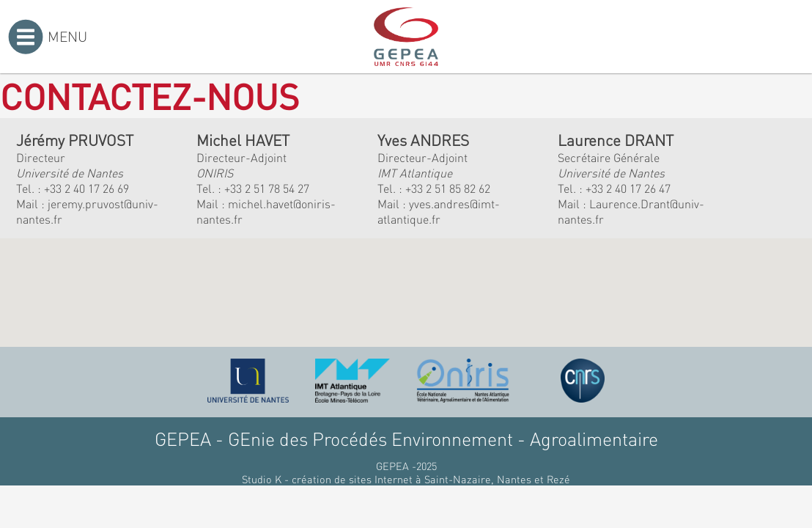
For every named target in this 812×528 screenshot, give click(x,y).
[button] (310, 300)
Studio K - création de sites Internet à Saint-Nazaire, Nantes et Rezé (406, 479)
